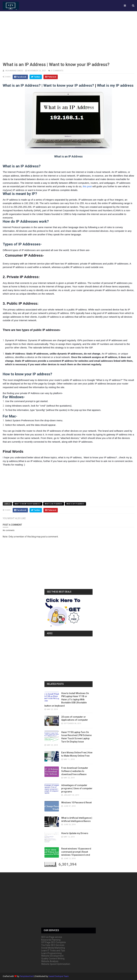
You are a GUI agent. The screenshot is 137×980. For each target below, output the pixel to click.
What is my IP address (75, 504)
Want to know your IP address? (28, 504)
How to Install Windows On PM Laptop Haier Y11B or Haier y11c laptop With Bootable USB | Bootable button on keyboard (67, 700)
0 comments (57, 71)
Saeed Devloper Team (59, 976)
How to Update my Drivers (75, 833)
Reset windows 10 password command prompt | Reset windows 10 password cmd (76, 852)
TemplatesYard (27, 976)
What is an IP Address (54, 504)
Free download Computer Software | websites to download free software (75, 771)
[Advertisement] (68, 36)
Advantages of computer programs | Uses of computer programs (77, 788)
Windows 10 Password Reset (76, 803)
